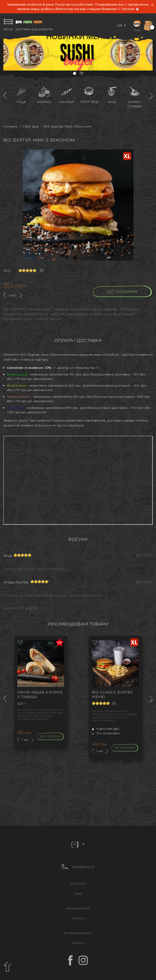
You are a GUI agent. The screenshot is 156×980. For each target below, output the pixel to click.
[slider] (27, 270)
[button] (75, 74)
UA (120, 25)
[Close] (152, 5)
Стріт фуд (89, 102)
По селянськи (106, 733)
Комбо (44, 102)
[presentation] (5, 96)
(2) (42, 270)
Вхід (137, 25)
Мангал (67, 102)
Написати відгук (21, 608)
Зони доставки (78, 908)
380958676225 (83, 867)
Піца (21, 102)
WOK (112, 102)
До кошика (123, 291)
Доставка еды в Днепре (34, 29)
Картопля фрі (105, 729)
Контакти (78, 883)
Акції (78, 893)
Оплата (78, 918)
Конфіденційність (78, 933)
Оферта (78, 943)
